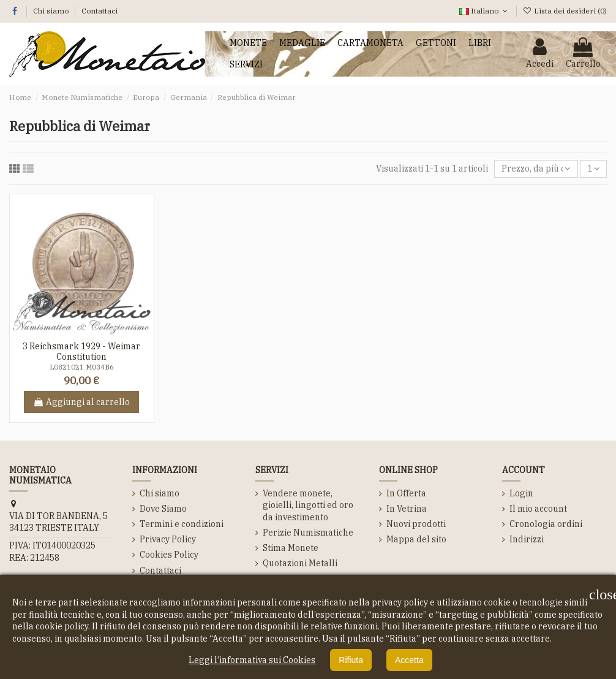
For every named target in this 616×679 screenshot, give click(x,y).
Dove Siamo (163, 509)
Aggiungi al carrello (81, 402)
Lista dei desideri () (565, 11)
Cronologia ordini (546, 524)
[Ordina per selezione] (536, 169)
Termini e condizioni (182, 524)
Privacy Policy (168, 539)
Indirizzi (527, 539)
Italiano (484, 11)
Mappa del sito (416, 539)
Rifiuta (351, 660)
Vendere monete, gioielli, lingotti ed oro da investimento (308, 505)
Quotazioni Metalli (300, 563)
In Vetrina (407, 509)
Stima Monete (291, 548)
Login (521, 493)
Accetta (409, 660)
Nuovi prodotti (416, 524)
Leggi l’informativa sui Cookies (252, 660)
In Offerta (406, 493)
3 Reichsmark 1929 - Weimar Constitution (81, 351)
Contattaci (100, 11)
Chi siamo (52, 11)
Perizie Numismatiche (308, 533)
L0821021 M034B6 (82, 367)
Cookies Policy (169, 555)
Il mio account (538, 509)
